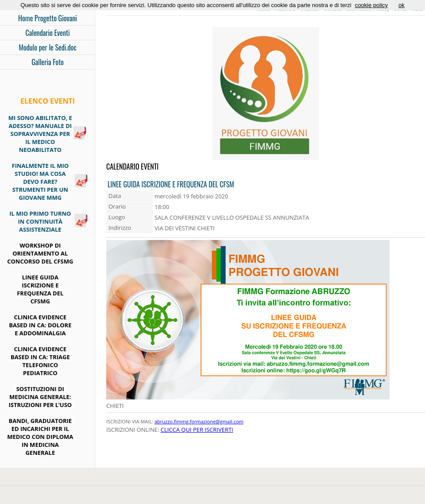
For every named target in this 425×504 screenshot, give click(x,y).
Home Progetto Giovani (48, 18)
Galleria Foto (48, 62)
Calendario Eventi (47, 33)
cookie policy (371, 5)
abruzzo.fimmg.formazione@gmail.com (199, 421)
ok (402, 5)
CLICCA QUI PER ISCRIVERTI (197, 430)
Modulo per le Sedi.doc (48, 47)
